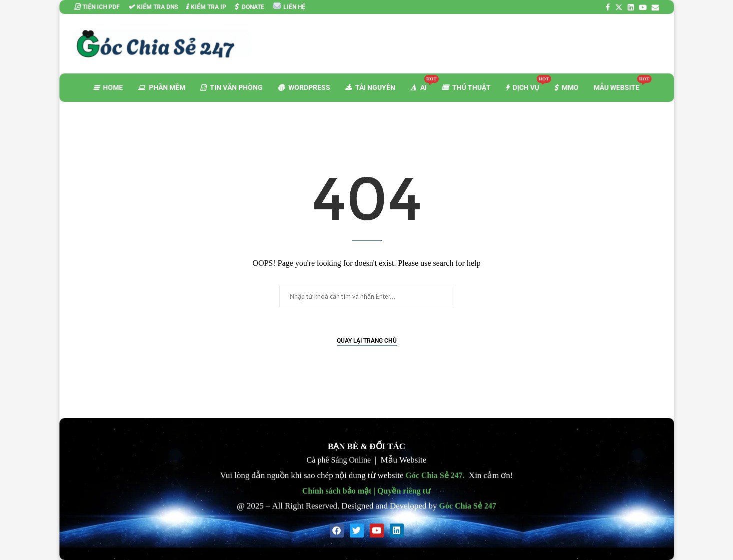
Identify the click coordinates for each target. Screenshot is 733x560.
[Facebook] (608, 7)
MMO (566, 87)
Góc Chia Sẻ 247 (434, 475)
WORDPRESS (304, 87)
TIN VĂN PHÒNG (232, 87)
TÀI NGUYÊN (370, 87)
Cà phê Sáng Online (339, 460)
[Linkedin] (631, 7)
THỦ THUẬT (466, 87)
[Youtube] (643, 7)
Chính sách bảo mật (337, 491)
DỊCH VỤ (526, 83)
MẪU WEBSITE (620, 83)
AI (422, 83)
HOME (108, 87)
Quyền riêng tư (404, 491)
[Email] (655, 7)
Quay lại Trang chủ (367, 341)
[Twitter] (619, 7)
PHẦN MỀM (162, 87)
